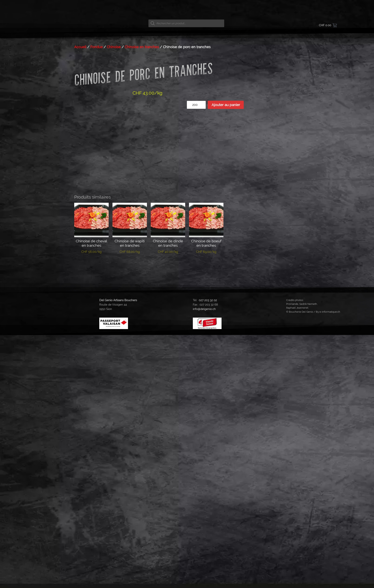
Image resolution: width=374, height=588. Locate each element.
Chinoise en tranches (142, 47)
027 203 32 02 (208, 274)
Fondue (97, 47)
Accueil (80, 47)
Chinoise (114, 47)
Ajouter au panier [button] (91, 239)
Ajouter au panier (226, 105)
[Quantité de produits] (196, 105)
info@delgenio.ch (204, 283)
